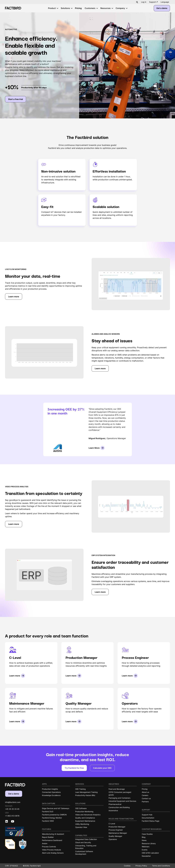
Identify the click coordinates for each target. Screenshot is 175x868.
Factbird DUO (48, 811)
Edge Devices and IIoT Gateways (56, 808)
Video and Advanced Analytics (88, 815)
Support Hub (147, 815)
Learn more (14, 297)
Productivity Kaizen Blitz (85, 795)
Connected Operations (51, 792)
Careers (145, 795)
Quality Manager (115, 836)
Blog (144, 837)
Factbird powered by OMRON (54, 815)
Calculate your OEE (102, 768)
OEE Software (81, 808)
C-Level (112, 824)
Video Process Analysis (51, 850)
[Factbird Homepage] (13, 8)
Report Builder (48, 837)
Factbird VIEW (48, 821)
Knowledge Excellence (51, 795)
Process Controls (49, 847)
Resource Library (149, 843)
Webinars (146, 847)
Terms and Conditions (161, 866)
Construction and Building (119, 807)
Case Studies (147, 834)
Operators (113, 839)
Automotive (113, 810)
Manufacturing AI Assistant (53, 834)
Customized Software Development (84, 853)
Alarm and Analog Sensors (53, 853)
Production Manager (117, 827)
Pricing (145, 789)
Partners (145, 802)
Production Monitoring (84, 811)
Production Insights (50, 789)
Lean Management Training (86, 792)
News (144, 840)
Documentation (148, 818)
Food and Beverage (117, 789)
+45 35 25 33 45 (12, 809)
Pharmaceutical (115, 804)
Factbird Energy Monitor (52, 818)
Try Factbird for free (74, 768)
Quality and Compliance (85, 818)
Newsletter (146, 856)
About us (145, 792)
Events (145, 850)
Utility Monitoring (82, 824)
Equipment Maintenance (85, 821)
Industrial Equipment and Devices (122, 801)
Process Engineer (116, 830)
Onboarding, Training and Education (86, 847)
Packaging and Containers (119, 798)
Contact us (146, 798)
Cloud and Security (83, 842)
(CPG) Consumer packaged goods (120, 793)
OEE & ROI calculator (150, 853)
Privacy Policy (141, 866)
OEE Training (80, 789)
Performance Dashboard (52, 840)
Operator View (81, 827)
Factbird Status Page (151, 821)
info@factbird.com (13, 802)
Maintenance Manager (118, 833)
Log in (144, 2)
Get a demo (162, 8)
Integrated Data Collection (86, 839)
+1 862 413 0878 (12, 816)
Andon (45, 843)
